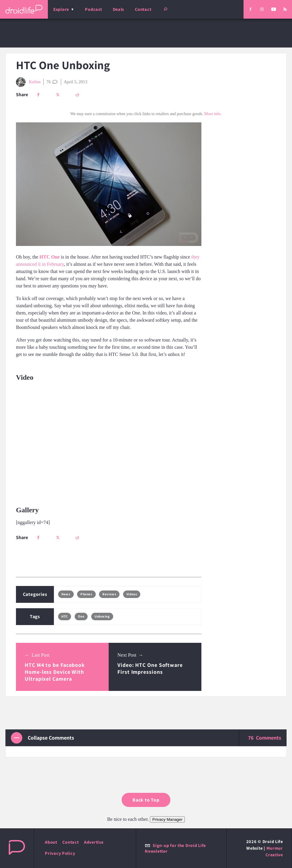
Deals (119, 9)
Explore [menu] (61, 9)
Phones (86, 594)
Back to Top (146, 800)
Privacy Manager (167, 819)
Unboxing (102, 616)
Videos (132, 594)
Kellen (28, 82)
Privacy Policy (60, 853)
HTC (65, 616)
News (66, 594)
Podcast (93, 9)
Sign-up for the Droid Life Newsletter (175, 848)
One (81, 616)
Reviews (109, 594)
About (51, 842)
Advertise (94, 842)
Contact (143, 9)
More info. (213, 114)
